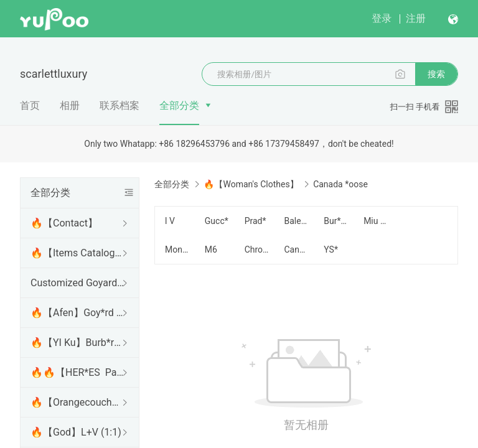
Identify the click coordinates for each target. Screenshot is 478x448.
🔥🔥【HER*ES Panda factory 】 (77, 372)
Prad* (255, 221)
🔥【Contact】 (64, 223)
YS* (331, 250)
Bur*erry (336, 221)
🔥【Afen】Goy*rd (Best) (77, 313)
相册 (70, 105)
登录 (382, 18)
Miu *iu (376, 221)
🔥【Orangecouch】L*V (77, 402)
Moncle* (177, 250)
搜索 (436, 74)
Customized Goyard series (77, 283)
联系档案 (119, 105)
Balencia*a (296, 221)
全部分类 (179, 105)
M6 (211, 250)
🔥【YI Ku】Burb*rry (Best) (77, 343)
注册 (416, 18)
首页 (30, 105)
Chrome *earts (257, 250)
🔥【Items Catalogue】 (77, 253)
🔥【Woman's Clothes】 (251, 184)
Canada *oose (296, 250)
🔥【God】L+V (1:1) (76, 432)
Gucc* (217, 221)
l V (170, 221)
